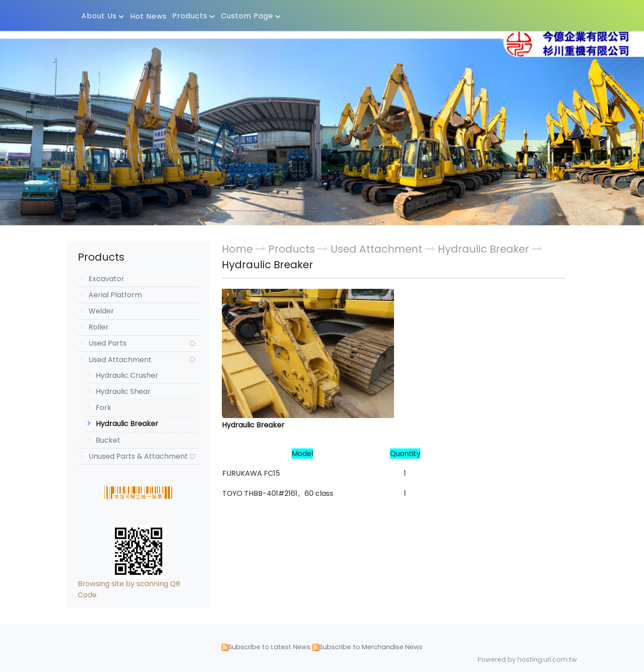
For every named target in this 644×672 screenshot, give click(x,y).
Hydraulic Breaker (127, 424)
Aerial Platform (115, 295)
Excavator (106, 279)
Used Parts (108, 343)
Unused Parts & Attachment (138, 456)
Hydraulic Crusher (127, 375)
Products (293, 249)
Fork (104, 408)
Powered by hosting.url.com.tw (527, 659)
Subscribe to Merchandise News (371, 647)
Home (237, 249)
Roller (99, 327)
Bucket (108, 440)
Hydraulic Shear (123, 391)
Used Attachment (120, 360)
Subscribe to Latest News (269, 647)
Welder (101, 311)
